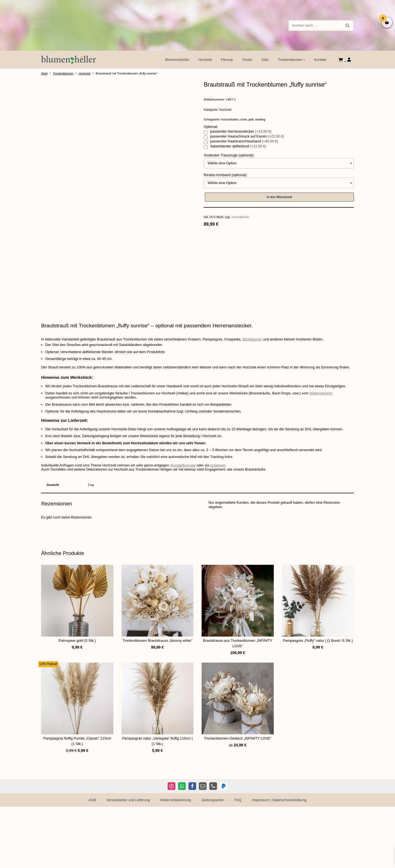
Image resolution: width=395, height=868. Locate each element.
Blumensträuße (176, 60)
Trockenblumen (63, 73)
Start (44, 73)
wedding (260, 120)
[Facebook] (192, 847)
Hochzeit (204, 60)
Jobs (264, 60)
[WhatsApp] (182, 847)
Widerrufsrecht (324, 467)
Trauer (247, 60)
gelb (251, 120)
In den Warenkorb (279, 198)
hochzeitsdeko (230, 120)
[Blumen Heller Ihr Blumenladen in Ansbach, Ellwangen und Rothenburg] (69, 60)
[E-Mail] (203, 847)
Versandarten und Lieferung (128, 861)
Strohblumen (255, 412)
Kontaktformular (185, 539)
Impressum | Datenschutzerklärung (280, 861)
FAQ (238, 861)
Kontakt (320, 60)
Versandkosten (240, 218)
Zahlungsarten (213, 861)
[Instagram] (171, 847)
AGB (91, 861)
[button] (304, 60)
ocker (244, 120)
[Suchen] (315, 25)
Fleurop (226, 60)
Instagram (220, 539)
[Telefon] (213, 847)
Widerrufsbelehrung (175, 861)
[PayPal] (224, 847)
